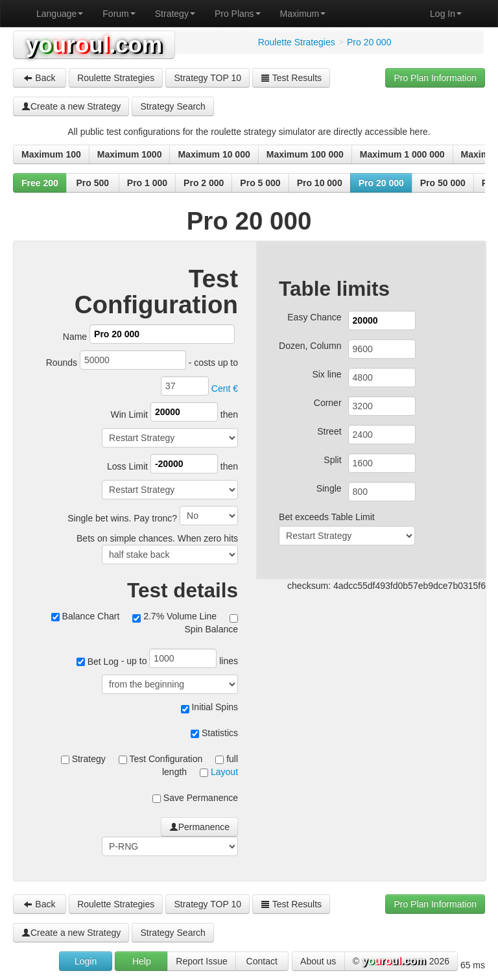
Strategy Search (172, 106)
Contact (262, 961)
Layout (224, 772)
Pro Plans (238, 14)
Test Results (291, 78)
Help (142, 961)
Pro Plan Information (435, 78)
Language (60, 14)
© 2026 (401, 962)
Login (86, 961)
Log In (446, 14)
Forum (119, 14)
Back (39, 78)
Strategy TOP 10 (207, 78)
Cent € (225, 388)
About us (318, 961)
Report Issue (201, 961)
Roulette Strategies (116, 78)
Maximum (303, 14)
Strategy (175, 14)
